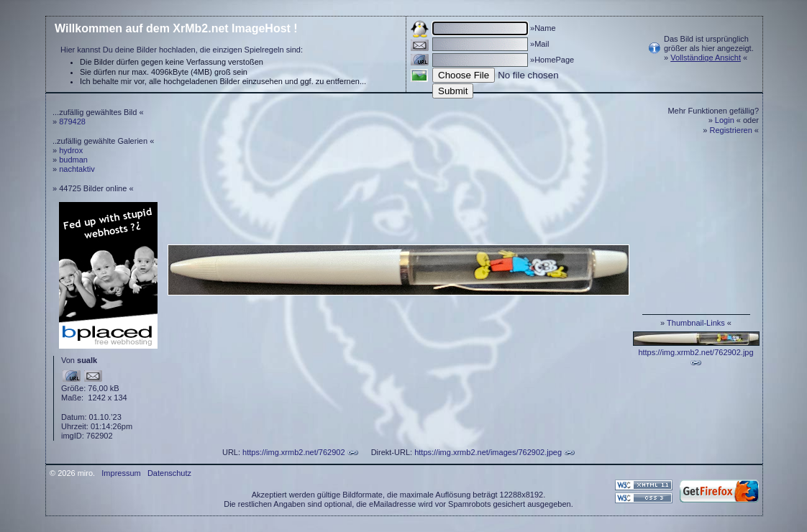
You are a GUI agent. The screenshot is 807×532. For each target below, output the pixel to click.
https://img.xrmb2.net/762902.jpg (696, 352)
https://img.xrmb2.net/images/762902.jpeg (488, 452)
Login (725, 120)
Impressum (121, 473)
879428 (72, 121)
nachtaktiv (77, 169)
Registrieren (731, 130)
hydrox (71, 150)
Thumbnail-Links (696, 323)
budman (73, 160)
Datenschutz (169, 473)
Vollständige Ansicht (706, 58)
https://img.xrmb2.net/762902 (293, 452)
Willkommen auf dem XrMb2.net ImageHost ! (176, 28)
